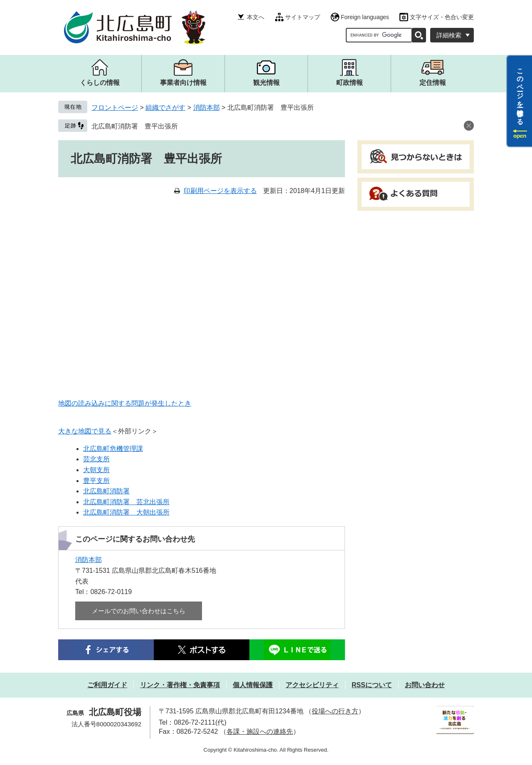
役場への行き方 (335, 711)
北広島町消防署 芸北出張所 (126, 502)
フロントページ (115, 108)
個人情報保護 (253, 685)
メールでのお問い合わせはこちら (139, 611)
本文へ (256, 17)
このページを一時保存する (520, 93)
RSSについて (372, 685)
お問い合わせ (425, 685)
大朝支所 (96, 470)
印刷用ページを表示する (220, 191)
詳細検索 (449, 35)
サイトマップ (303, 17)
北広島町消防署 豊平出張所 (135, 126)
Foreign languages (365, 17)
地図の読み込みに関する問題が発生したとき (125, 403)
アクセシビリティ (312, 685)
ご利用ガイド (107, 685)
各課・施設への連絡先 (260, 732)
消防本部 (207, 108)
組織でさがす (165, 108)
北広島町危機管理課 (113, 449)
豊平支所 (96, 481)
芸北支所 (96, 459)
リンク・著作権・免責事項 (180, 685)
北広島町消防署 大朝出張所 (126, 512)
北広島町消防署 (106, 491)
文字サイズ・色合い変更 (442, 17)
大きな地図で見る (85, 431)
